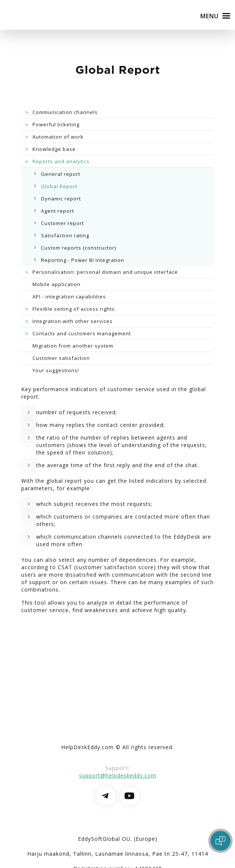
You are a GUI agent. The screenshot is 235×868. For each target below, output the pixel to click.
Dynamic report (61, 199)
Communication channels (60, 112)
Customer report (62, 223)
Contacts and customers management (77, 333)
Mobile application (57, 284)
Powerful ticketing (51, 124)
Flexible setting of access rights (69, 309)
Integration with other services (68, 321)
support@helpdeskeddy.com (118, 775)
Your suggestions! (56, 370)
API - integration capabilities (69, 297)
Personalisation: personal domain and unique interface (101, 272)
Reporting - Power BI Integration (83, 260)
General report (61, 174)
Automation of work (53, 137)
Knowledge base (49, 149)
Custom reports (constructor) (79, 248)
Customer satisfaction (61, 358)
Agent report (57, 211)
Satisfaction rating (65, 235)
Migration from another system (73, 346)
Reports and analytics (56, 161)
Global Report (59, 186)
